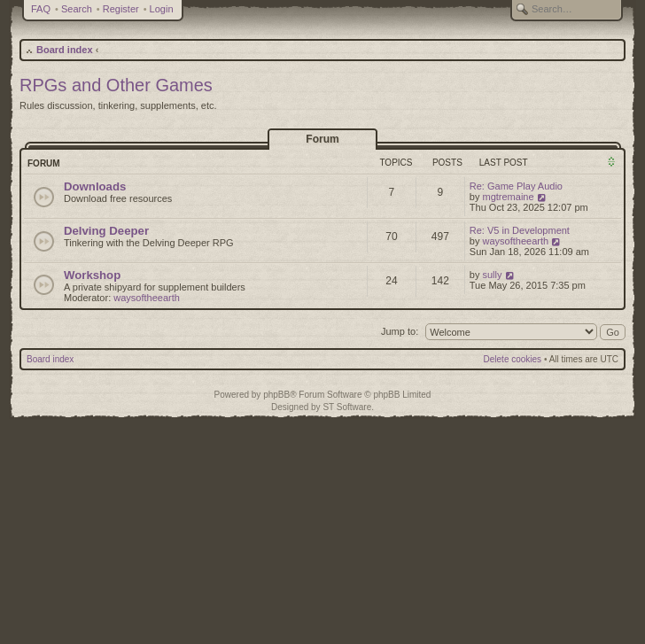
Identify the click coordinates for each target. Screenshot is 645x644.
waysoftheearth (516, 241)
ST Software (347, 407)
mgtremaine (509, 197)
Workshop (92, 275)
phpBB (276, 395)
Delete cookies (513, 359)
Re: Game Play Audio (516, 186)
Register (121, 9)
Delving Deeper (106, 231)
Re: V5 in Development (520, 230)
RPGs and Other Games (116, 85)
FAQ (41, 9)
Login (162, 9)
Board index (65, 50)
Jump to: (400, 331)
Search (77, 9)
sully (493, 275)
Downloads (95, 186)
